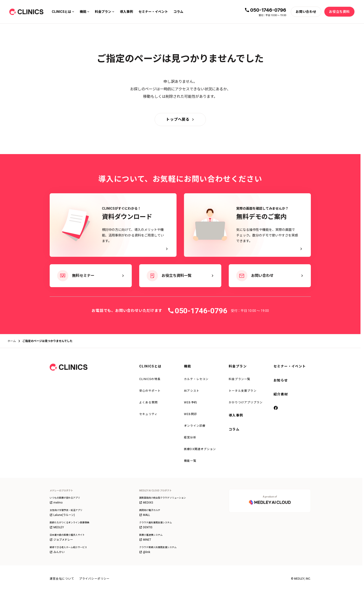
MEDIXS (146, 503)
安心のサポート (150, 391)
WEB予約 (191, 402)
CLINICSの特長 (150, 379)
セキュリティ (148, 414)
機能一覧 (190, 461)
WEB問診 (191, 414)
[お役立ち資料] (339, 12)
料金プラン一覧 (239, 379)
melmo (56, 503)
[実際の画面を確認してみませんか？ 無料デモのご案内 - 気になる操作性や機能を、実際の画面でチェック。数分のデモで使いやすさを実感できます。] (247, 225)
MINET (145, 540)
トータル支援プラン (243, 391)
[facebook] (276, 408)
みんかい (57, 552)
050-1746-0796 (268, 10)
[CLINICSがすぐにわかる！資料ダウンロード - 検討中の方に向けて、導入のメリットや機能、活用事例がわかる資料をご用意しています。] (113, 225)
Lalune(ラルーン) (62, 515)
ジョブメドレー (61, 540)
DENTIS (146, 527)
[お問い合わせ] (306, 12)
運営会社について (62, 579)
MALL (145, 515)
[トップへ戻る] (180, 120)
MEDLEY (57, 527)
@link (145, 552)
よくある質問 (148, 402)
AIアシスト (192, 391)
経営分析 (190, 437)
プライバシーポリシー (94, 579)
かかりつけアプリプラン (246, 402)
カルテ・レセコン (196, 379)
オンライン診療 (195, 426)
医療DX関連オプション (200, 449)
